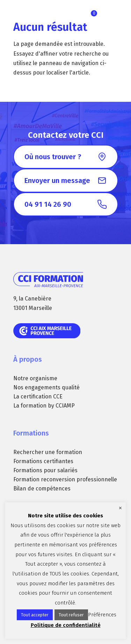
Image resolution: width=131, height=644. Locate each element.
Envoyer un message (57, 181)
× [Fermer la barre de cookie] (120, 508)
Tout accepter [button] (35, 615)
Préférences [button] (102, 615)
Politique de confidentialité (66, 625)
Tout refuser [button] (71, 615)
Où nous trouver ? (53, 157)
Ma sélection (94, 13)
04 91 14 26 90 (48, 204)
